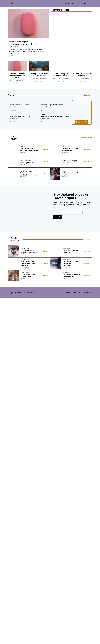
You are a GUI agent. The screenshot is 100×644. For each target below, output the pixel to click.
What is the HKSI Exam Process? (21, 116)
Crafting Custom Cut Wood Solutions (71, 174)
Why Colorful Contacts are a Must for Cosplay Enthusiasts (28, 263)
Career (12, 103)
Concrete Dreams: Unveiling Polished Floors (28, 174)
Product (23, 147)
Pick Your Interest (88, 138)
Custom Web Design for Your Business (83, 75)
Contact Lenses (25, 248)
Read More (12, 56)
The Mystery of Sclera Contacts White (70, 251)
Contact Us (86, 3)
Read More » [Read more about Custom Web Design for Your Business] (83, 81)
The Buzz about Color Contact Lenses (28, 276)
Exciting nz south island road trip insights (39, 75)
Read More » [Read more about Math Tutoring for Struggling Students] (61, 81)
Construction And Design (26, 171)
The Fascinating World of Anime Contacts (71, 276)
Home (67, 3)
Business (64, 159)
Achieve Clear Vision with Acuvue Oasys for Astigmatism (71, 263)
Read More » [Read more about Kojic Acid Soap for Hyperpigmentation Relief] (17, 83)
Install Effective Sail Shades (19, 105)
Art (63, 147)
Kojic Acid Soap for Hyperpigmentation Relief (23, 43)
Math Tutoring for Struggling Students (61, 75)
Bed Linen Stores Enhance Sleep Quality (55, 116)
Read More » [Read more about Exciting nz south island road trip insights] (39, 81)
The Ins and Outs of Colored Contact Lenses (29, 251)
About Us (75, 3)
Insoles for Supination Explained (52, 105)
